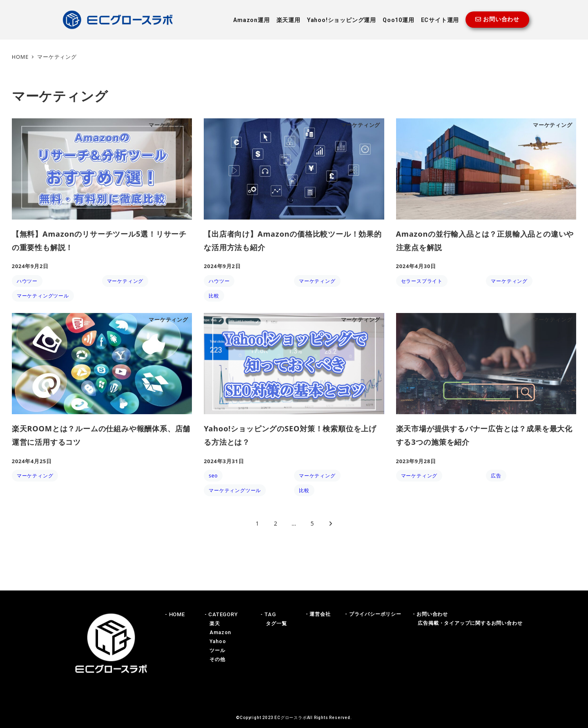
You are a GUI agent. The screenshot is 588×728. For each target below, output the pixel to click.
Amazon (218, 633)
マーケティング (125, 281)
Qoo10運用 (399, 20)
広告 (496, 476)
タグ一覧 (274, 624)
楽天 (212, 624)
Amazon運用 (251, 20)
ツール (215, 650)
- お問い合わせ (430, 614)
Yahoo (215, 641)
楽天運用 (288, 20)
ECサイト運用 (440, 20)
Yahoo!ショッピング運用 (342, 20)
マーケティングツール (43, 296)
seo (213, 476)
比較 (214, 296)
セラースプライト (422, 281)
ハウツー (27, 281)
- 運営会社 (318, 614)
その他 (215, 659)
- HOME (175, 614)
